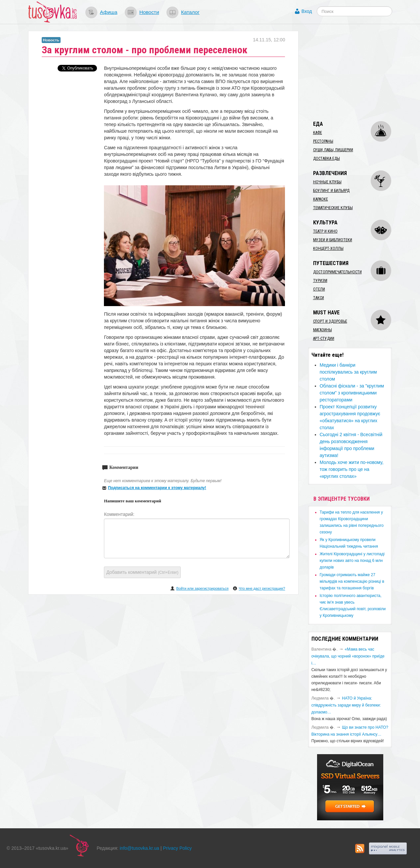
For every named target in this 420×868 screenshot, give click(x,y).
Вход (307, 11)
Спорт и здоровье (330, 321)
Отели (319, 289)
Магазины (323, 330)
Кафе (318, 133)
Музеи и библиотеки (333, 240)
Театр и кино (325, 231)
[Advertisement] (358, 72)
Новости (149, 12)
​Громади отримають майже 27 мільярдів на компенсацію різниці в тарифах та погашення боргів (352, 581)
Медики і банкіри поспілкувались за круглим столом (348, 372)
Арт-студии (324, 339)
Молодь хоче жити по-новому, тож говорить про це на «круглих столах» (352, 469)
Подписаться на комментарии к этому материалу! (157, 488)
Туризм (320, 281)
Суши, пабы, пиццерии (333, 150)
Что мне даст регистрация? (262, 588)
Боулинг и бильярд (331, 191)
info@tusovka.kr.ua (140, 848)
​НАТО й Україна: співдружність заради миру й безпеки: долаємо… (346, 705)
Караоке (321, 199)
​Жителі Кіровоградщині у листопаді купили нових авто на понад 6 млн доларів (352, 561)
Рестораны (323, 141)
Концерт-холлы (328, 249)
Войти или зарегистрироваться (202, 588)
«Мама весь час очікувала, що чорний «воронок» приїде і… (348, 656)
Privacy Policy (177, 848)
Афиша (109, 12)
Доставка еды (327, 159)
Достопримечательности (337, 272)
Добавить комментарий (142, 572)
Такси (319, 298)
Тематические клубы (333, 208)
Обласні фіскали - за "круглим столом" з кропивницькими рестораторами (352, 393)
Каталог (190, 12)
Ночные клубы (327, 182)
